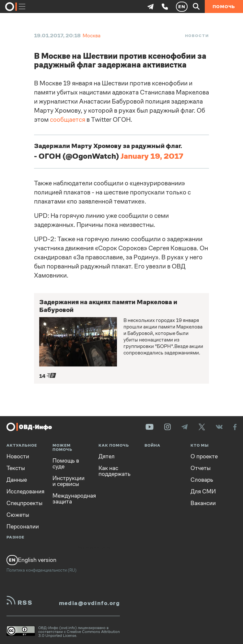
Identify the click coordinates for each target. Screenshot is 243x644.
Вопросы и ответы (93, 548)
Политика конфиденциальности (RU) (41, 570)
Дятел (107, 456)
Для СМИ (203, 491)
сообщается (68, 120)
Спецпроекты (24, 503)
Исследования (25, 491)
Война (152, 446)
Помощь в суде (66, 464)
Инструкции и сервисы (69, 481)
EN (182, 6)
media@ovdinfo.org (89, 603)
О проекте (204, 456)
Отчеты (201, 468)
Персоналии (23, 526)
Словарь (202, 480)
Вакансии (203, 503)
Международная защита (71, 499)
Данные (17, 480)
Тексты (16, 468)
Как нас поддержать (115, 471)
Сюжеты (18, 515)
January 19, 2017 (152, 156)
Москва (92, 36)
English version (31, 560)
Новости (197, 36)
